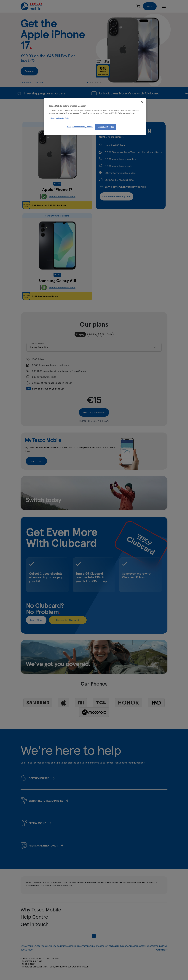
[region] (95, 117)
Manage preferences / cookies (80, 127)
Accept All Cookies (106, 127)
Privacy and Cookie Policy (59, 118)
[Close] (142, 102)
